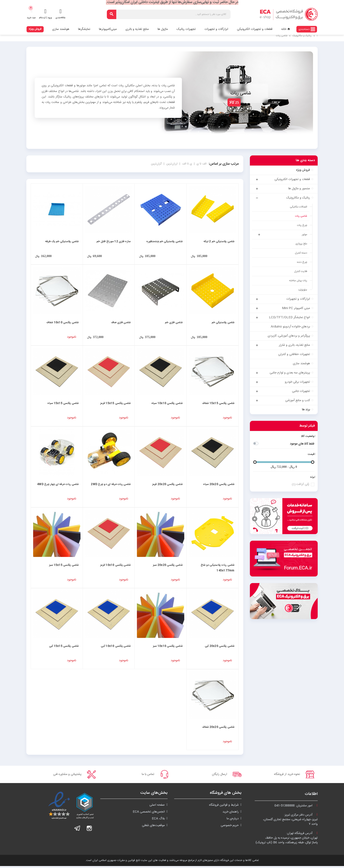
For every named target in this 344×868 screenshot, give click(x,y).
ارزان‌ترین (171, 164)
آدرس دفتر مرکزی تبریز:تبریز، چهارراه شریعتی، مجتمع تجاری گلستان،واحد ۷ (290, 821)
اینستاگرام (89, 830)
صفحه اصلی (157, 807)
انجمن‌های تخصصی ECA (149, 814)
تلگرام (77, 830)
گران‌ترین (156, 164)
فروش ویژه (35, 29)
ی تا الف (187, 164)
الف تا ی (201, 164)
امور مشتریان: (296, 808)
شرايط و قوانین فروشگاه (224, 807)
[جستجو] (169, 14)
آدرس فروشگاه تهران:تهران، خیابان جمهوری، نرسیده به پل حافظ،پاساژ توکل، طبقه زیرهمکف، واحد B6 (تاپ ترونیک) (287, 840)
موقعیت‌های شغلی (153, 827)
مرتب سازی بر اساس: (224, 164)
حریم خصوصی (230, 827)
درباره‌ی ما (233, 821)
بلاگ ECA (158, 821)
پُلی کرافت (300, 484)
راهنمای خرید (231, 814)
